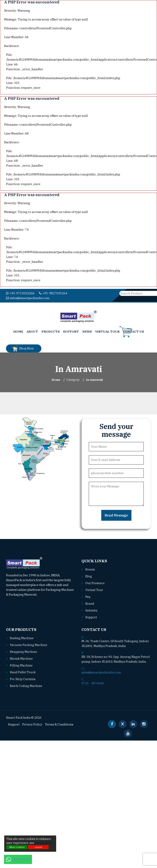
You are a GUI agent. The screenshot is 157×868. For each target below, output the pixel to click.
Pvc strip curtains (22, 677)
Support (71, 330)
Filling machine (20, 664)
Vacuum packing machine (27, 643)
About (32, 330)
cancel (38, 847)
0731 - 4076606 (92, 682)
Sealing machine (21, 636)
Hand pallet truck (22, 670)
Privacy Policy (31, 723)
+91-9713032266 (19, 293)
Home (18, 330)
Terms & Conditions (57, 723)
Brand (90, 602)
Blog (88, 575)
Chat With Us (18, 859)
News (87, 330)
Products (51, 330)
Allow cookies (17, 847)
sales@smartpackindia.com (88, 293)
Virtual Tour (107, 330)
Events (90, 568)
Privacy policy (43, 843)
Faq (88, 595)
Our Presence (95, 581)
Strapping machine (23, 650)
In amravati (94, 378)
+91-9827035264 (50, 293)
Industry (91, 609)
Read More (47, 593)
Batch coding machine (25, 684)
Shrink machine (21, 657)
